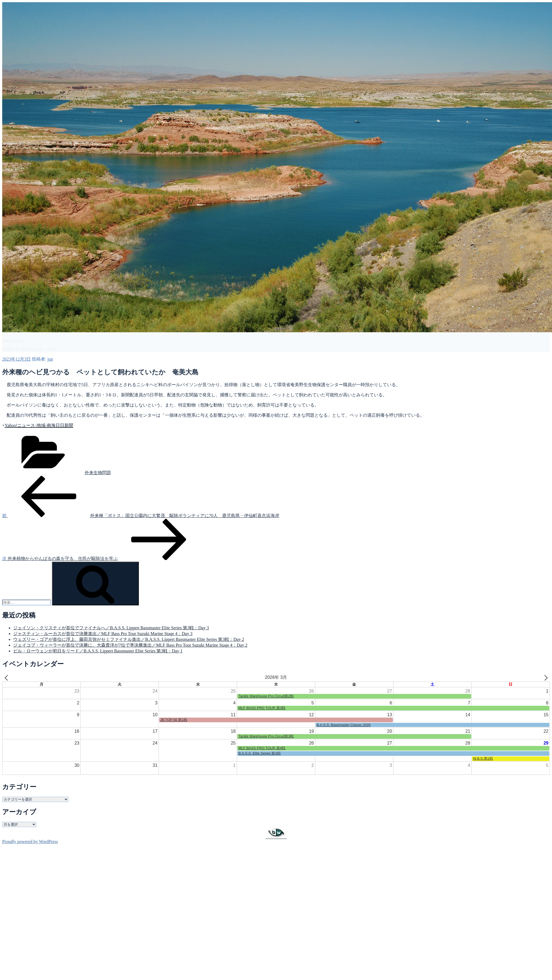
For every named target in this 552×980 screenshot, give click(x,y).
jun (50, 359)
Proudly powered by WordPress (30, 842)
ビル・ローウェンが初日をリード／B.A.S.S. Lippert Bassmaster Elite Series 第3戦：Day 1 (98, 651)
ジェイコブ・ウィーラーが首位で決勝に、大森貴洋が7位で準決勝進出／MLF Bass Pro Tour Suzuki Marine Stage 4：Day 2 (130, 645)
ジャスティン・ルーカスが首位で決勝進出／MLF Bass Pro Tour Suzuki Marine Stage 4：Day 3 (103, 634)
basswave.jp (13, 340)
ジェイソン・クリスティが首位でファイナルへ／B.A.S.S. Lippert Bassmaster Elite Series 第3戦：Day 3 (111, 628)
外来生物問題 (98, 473)
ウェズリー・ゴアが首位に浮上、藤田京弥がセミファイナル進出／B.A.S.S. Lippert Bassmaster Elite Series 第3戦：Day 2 (129, 639)
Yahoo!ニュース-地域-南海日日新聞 (39, 425)
